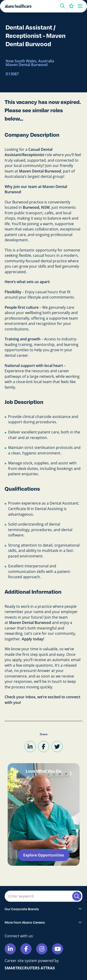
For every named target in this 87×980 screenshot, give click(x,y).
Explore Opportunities (44, 855)
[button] (62, 6)
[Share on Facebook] (44, 747)
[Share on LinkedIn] (30, 747)
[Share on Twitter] (57, 747)
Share (44, 734)
